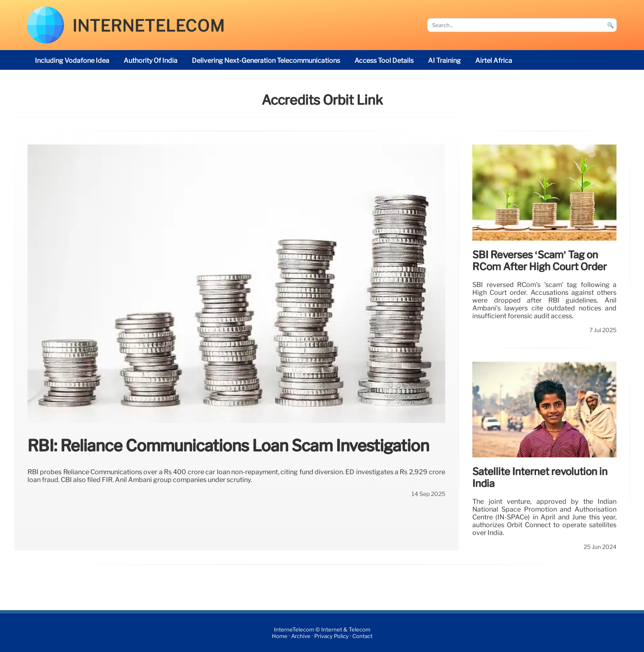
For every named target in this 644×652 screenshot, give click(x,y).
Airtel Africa (494, 61)
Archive (301, 636)
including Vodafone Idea (72, 61)
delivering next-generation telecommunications (266, 61)
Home (280, 636)
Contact (362, 636)
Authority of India (151, 61)
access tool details (384, 61)
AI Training (444, 61)
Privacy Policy (331, 636)
